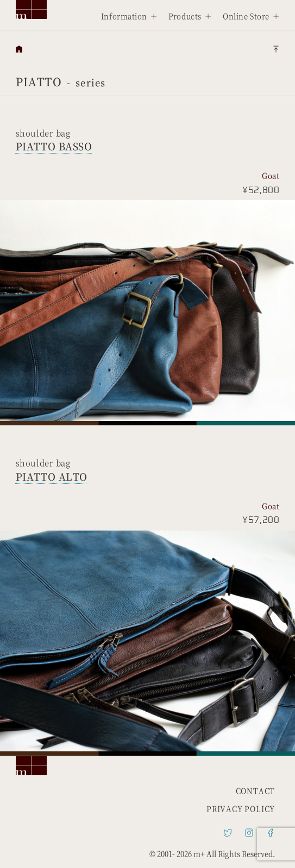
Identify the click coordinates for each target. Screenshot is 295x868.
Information (124, 16)
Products (185, 16)
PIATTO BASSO (54, 146)
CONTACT (256, 791)
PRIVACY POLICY (241, 809)
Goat (271, 176)
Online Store (246, 16)
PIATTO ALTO (52, 476)
